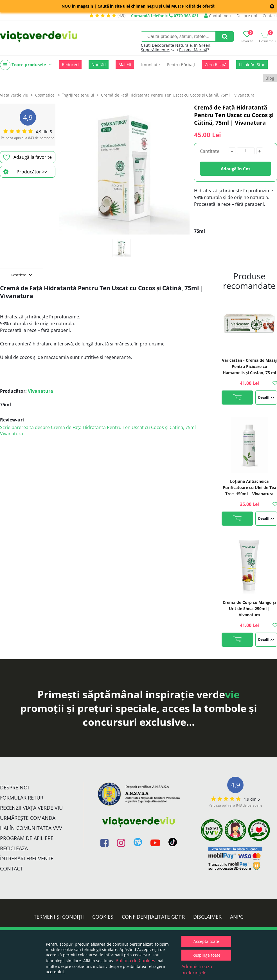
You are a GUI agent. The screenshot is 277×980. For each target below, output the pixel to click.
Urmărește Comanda (28, 818)
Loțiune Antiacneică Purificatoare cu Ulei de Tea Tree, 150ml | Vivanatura (249, 487)
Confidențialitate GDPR (153, 917)
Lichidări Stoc (252, 64)
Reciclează (14, 848)
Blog (270, 78)
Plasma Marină (193, 50)
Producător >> (25, 172)
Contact (270, 16)
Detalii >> (266, 397)
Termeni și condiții (59, 917)
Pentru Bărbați (181, 64)
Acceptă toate (206, 941)
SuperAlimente (155, 50)
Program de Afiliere (27, 838)
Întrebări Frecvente (27, 858)
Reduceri (70, 64)
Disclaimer (207, 917)
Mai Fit (125, 64)
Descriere (22, 274)
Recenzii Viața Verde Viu (31, 808)
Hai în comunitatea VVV (31, 828)
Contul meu (218, 16)
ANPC (237, 917)
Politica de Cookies (135, 961)
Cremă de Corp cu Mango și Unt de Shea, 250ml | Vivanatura (249, 609)
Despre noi (247, 16)
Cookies (103, 917)
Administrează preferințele (197, 970)
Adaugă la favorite (27, 157)
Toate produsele (26, 65)
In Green (202, 45)
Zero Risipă (216, 64)
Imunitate (150, 64)
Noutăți (99, 64)
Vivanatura (40, 391)
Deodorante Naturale (172, 45)
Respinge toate (206, 955)
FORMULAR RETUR (22, 798)
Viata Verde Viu (14, 95)
